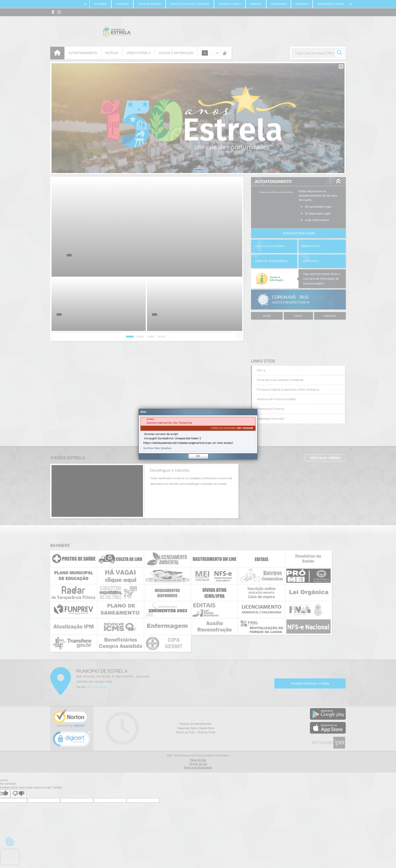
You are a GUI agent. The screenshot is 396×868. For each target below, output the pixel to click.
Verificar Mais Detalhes (157, 448)
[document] (198, 434)
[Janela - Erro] (198, 434)
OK (198, 456)
